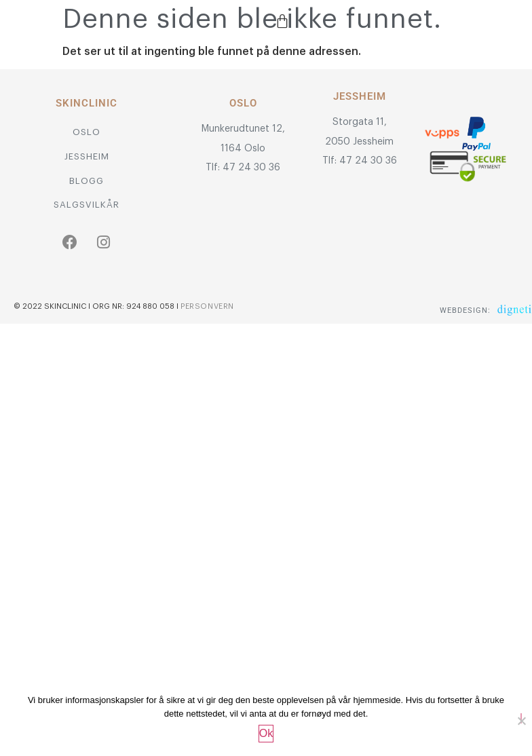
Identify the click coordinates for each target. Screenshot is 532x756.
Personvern (207, 306)
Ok (266, 733)
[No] (521, 718)
